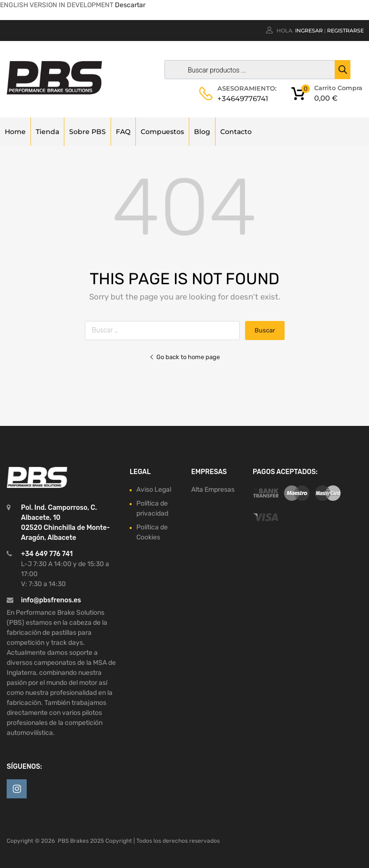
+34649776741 (241, 98)
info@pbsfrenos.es (51, 600)
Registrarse (345, 31)
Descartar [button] (130, 5)
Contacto (236, 132)
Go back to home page (184, 357)
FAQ (123, 132)
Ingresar (309, 31)
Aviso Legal (154, 490)
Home (15, 132)
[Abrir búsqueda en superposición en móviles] (255, 70)
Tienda (47, 132)
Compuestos (162, 132)
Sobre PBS (87, 132)
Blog (202, 132)
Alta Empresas (213, 490)
